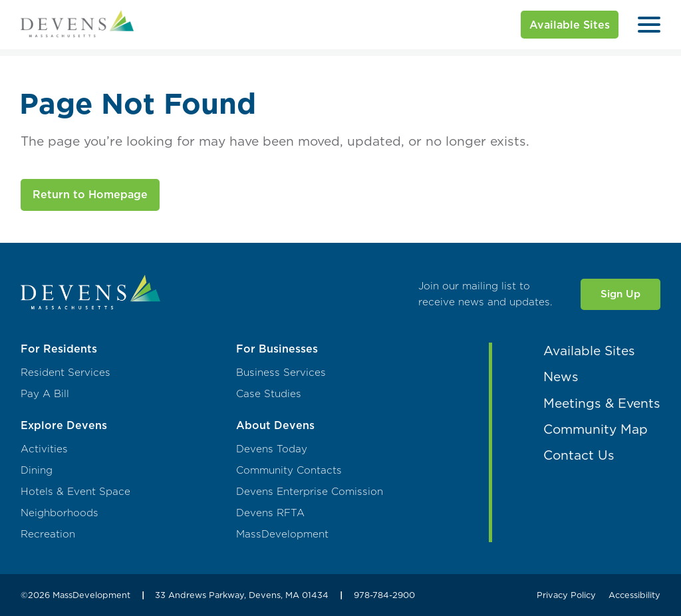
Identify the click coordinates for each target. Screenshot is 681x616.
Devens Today (272, 449)
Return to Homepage (90, 194)
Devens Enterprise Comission (310, 492)
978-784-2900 (384, 595)
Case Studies (269, 394)
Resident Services (66, 373)
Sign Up (620, 294)
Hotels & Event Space (75, 492)
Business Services (281, 373)
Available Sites (570, 25)
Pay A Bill (45, 394)
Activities (44, 449)
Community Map (596, 429)
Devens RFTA (270, 513)
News (561, 376)
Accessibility (634, 595)
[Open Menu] (649, 25)
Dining (37, 470)
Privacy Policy (566, 595)
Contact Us (579, 455)
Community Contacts (289, 470)
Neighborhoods (60, 513)
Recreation (48, 534)
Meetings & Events (602, 403)
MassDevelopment (282, 534)
